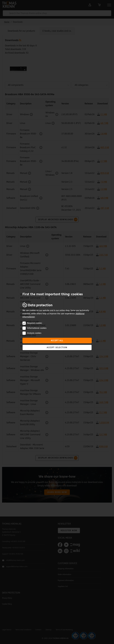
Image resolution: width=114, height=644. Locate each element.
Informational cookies (37, 328)
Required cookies (35, 323)
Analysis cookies (34, 333)
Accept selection (57, 348)
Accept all (57, 341)
